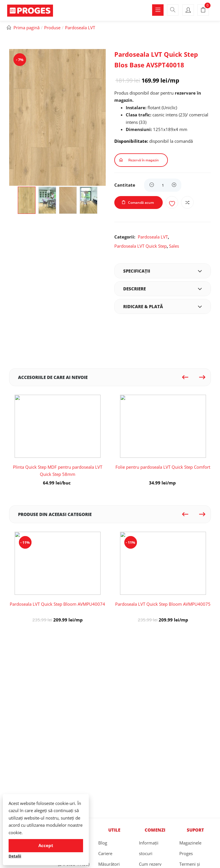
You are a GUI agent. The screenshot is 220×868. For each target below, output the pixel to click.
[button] (203, 10)
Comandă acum (141, 203)
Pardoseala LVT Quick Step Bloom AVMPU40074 (57, 604)
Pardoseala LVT (80, 28)
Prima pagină (26, 28)
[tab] (163, 271)
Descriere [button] (163, 289)
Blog (103, 843)
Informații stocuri (149, 848)
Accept (46, 845)
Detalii (15, 856)
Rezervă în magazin (144, 160)
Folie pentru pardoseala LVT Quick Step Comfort (163, 467)
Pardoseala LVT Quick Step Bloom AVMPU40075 (163, 604)
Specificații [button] (163, 271)
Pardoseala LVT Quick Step (141, 246)
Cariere (105, 853)
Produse (52, 28)
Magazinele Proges (190, 848)
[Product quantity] (163, 185)
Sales (174, 246)
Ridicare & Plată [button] (163, 306)
